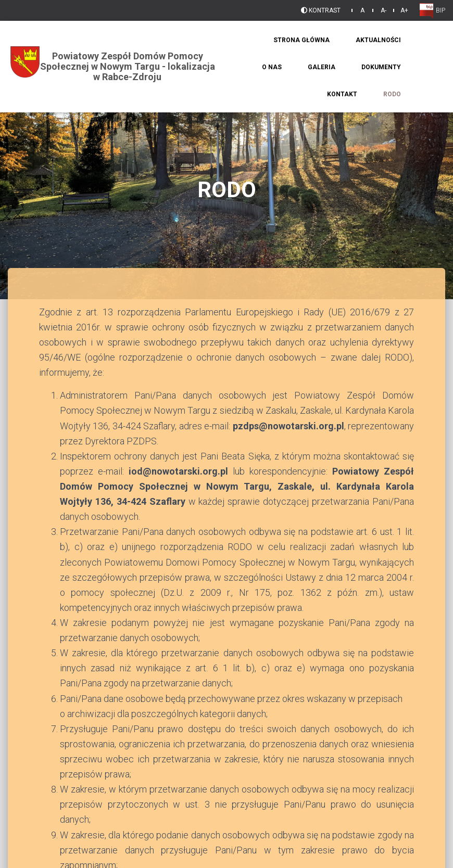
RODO (392, 94)
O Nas (272, 67)
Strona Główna (301, 40)
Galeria (322, 67)
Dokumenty (381, 67)
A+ (404, 10)
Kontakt (342, 94)
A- (383, 10)
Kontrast (321, 10)
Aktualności (378, 40)
